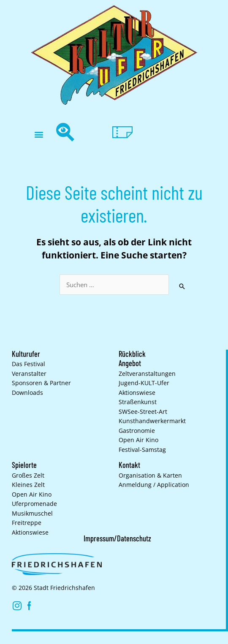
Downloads (27, 393)
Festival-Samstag (142, 450)
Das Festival (28, 364)
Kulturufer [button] (26, 354)
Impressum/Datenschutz (117, 538)
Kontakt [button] (129, 465)
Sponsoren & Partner (41, 383)
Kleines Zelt (28, 485)
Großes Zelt (28, 476)
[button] (39, 135)
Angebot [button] (130, 363)
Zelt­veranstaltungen (147, 374)
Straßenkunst (138, 402)
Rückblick (132, 354)
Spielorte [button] (24, 465)
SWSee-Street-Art (143, 412)
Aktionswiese (137, 393)
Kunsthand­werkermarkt (152, 421)
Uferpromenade (34, 504)
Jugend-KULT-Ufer (144, 383)
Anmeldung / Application (154, 485)
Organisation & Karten (150, 476)
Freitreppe (27, 523)
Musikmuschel (32, 514)
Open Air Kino (138, 440)
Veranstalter (29, 374)
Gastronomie (137, 431)
